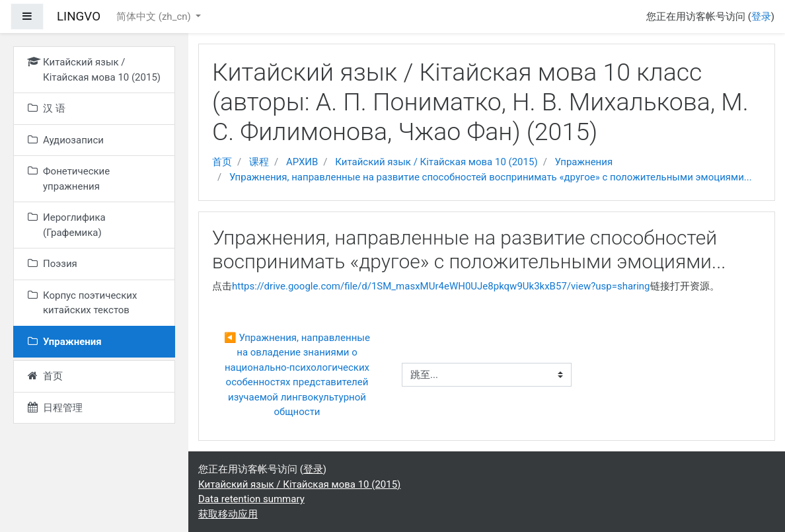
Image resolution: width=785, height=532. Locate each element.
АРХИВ (302, 162)
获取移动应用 (228, 514)
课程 (259, 162)
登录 (761, 17)
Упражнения (584, 162)
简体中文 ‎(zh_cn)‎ (155, 17)
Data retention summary (251, 499)
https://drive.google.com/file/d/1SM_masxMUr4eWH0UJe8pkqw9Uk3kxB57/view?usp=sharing (441, 286)
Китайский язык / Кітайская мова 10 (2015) (436, 162)
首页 (222, 162)
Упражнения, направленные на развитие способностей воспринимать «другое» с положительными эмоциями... (491, 177)
